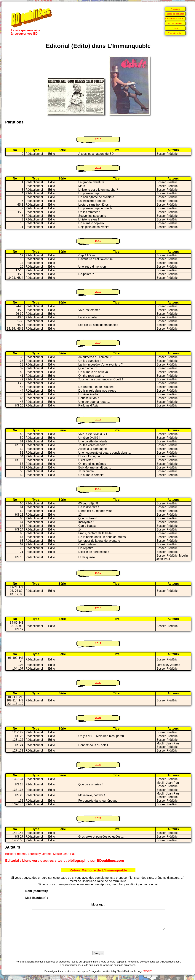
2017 (98, 573)
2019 (98, 643)
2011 (98, 168)
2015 (98, 419)
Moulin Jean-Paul (65, 854)
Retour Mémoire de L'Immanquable (98, 870)
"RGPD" (148, 975)
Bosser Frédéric (16, 854)
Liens (175, 28)
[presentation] (98, 945)
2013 (98, 292)
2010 (98, 139)
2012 (98, 241)
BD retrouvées (175, 23)
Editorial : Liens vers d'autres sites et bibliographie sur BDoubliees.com (65, 861)
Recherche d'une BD (175, 19)
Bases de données (175, 14)
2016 (98, 489)
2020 (98, 683)
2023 (98, 818)
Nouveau (175, 9)
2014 (98, 343)
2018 (98, 608)
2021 (98, 718)
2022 (98, 764)
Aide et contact (175, 33)
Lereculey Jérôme (40, 854)
